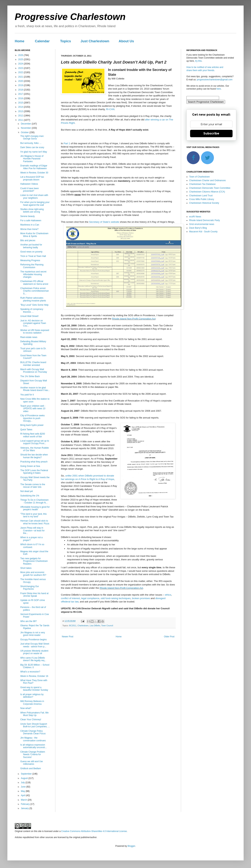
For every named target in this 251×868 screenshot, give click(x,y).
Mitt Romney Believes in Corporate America (32, 703)
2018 (21, 90)
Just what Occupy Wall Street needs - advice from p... (35, 645)
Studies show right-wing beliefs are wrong (32, 211)
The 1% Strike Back (30, 376)
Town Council (107, 626)
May (23, 791)
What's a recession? (30, 672)
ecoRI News (195, 217)
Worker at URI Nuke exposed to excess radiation (35, 332)
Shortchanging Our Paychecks (30, 588)
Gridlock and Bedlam (31, 768)
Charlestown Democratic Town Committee (210, 188)
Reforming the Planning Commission (32, 266)
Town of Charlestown (199, 177)
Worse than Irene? (29, 229)
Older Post (169, 637)
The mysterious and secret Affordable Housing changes (33, 274)
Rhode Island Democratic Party (204, 220)
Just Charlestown (95, 41)
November (26, 128)
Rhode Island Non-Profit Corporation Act (134, 319)
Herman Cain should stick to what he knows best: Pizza (35, 522)
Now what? (26, 708)
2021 (21, 77)
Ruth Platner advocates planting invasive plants (33, 299)
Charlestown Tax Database (202, 184)
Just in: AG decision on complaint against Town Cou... (33, 323)
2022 (21, 72)
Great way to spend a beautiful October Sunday (34, 689)
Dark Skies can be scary (32, 147)
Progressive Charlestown (70, 17)
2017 (21, 94)
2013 (21, 111)
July (23, 782)
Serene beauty (27, 216)
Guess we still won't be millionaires (32, 763)
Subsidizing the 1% (30, 496)
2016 (21, 98)
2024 (21, 64)
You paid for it (27, 395)
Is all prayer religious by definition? (32, 696)
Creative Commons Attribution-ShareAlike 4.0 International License (94, 831)
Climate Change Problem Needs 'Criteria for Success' (33, 755)
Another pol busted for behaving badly (31, 246)
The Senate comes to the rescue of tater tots (33, 486)
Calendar (42, 41)
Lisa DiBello (95, 626)
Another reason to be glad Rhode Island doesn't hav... (35, 389)
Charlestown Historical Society (204, 203)
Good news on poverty (31, 252)
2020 (21, 81)
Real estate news (29, 337)
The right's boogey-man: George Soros (32, 137)
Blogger (131, 846)
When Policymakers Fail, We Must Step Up (34, 714)
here (219, 89)
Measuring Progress (30, 260)
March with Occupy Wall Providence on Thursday (34, 371)
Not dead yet (27, 491)
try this (198, 61)
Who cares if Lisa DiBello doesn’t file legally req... (33, 659)
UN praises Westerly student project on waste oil (34, 652)
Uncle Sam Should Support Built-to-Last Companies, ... (35, 725)
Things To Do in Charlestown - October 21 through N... (34, 501)
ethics (168, 595)
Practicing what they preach (34, 462)
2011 (21, 120)
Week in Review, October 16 (34, 676)
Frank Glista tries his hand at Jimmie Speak (34, 595)
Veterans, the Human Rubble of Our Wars (35, 449)
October (25, 132)
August (25, 778)
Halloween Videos (29, 184)
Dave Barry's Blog (198, 228)
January (25, 808)
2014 (21, 107)
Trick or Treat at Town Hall (33, 256)
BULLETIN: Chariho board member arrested (33, 364)
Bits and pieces (28, 240)
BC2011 (73, 626)
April (23, 795)
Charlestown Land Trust (201, 196)
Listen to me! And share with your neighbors (34, 197)
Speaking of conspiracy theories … (32, 310)
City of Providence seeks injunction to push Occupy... (32, 418)
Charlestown (83, 626)
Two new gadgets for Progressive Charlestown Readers (34, 561)
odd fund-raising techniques (116, 598)
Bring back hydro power (32, 425)
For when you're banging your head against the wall (35, 204)
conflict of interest (70, 598)
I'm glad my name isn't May (34, 152)
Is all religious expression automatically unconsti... (33, 746)
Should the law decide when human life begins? (34, 456)
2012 (21, 116)
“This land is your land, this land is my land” (33, 515)
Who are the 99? (29, 621)
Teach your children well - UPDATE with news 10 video (33, 409)
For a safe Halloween (31, 221)
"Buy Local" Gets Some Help (34, 305)
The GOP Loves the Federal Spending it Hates (34, 472)
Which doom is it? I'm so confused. (32, 546)
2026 (21, 55)
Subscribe (211, 133)
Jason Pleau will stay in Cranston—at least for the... (32, 530)
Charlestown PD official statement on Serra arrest (34, 283)
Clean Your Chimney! (31, 720)
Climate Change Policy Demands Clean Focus (33, 732)
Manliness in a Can (30, 225)
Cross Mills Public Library (202, 199)
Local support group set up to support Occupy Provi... (35, 442)
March (24, 800)
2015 (21, 103)
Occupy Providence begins (33, 640)
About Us (126, 41)
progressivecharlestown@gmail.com (215, 80)
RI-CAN (110, 109)
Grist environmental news (202, 224)
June (24, 787)
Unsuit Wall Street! (29, 316)
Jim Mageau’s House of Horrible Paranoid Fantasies (32, 159)
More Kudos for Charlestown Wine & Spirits (34, 235)
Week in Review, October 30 (34, 173)
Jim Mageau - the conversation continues (33, 739)
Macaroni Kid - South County (203, 232)
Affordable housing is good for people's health (35, 508)
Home (20, 41)
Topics (66, 41)
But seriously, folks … (31, 143)
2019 (21, 85)
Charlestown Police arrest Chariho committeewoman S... (35, 291)
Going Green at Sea (30, 466)
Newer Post (68, 637)
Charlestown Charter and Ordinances (207, 180)
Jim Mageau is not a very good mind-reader (33, 634)
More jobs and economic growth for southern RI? (33, 574)
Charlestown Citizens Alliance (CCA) (207, 192)
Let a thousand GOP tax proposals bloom (32, 178)
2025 (21, 59)
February (26, 804)
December (26, 124)
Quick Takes (26, 430)
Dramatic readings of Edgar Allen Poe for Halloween (34, 167)
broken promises (141, 598)
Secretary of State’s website (104, 222)
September (27, 774)
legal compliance (90, 598)
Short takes (26, 568)
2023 (21, 68)
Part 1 (67, 143)
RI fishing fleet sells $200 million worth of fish (33, 435)
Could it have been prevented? (30, 190)
